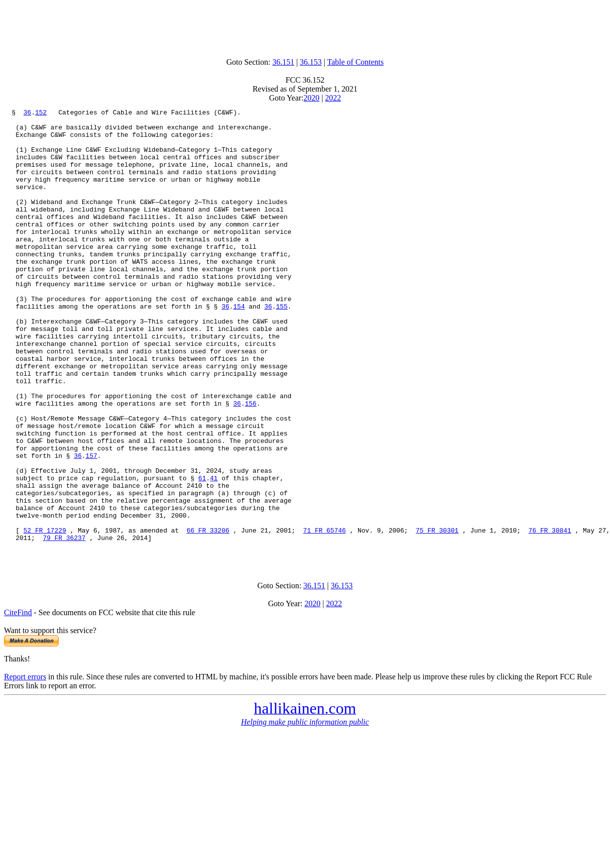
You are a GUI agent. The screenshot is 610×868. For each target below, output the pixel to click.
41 (214, 552)
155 (282, 346)
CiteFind (18, 702)
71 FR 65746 (325, 615)
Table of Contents (356, 62)
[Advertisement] (305, 26)
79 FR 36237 (64, 624)
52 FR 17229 (45, 615)
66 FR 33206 (208, 615)
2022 (333, 98)
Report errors (25, 766)
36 (27, 113)
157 (91, 526)
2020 (312, 98)
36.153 (311, 62)
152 (41, 113)
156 (251, 463)
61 (202, 552)
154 (239, 346)
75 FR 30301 (437, 615)
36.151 (283, 62)
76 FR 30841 (550, 615)
